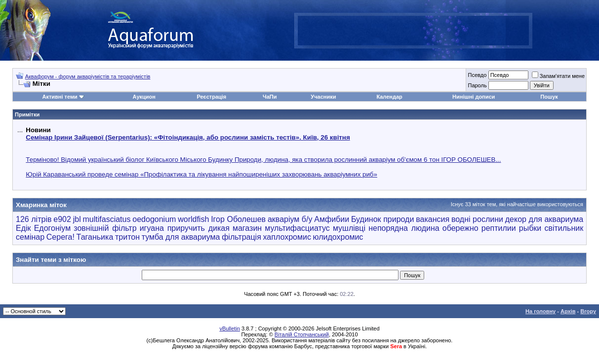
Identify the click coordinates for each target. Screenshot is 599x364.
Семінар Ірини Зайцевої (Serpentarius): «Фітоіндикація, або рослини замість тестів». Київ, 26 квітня (188, 137)
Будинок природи (382, 219)
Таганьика (95, 237)
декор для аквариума (544, 219)
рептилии (499, 228)
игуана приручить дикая (185, 228)
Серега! (60, 237)
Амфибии (332, 219)
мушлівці (349, 228)
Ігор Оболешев (238, 219)
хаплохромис (287, 237)
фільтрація (241, 237)
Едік (23, 228)
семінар (30, 237)
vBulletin (230, 328)
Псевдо (477, 75)
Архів (568, 311)
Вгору (588, 311)
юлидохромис (338, 237)
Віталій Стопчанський (302, 334)
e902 (62, 219)
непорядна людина (404, 228)
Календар (389, 97)
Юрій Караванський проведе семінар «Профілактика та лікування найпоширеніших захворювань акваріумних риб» (201, 174)
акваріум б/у (290, 219)
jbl (77, 219)
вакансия (433, 219)
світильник (564, 228)
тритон (127, 237)
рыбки (530, 228)
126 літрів (34, 219)
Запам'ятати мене (558, 76)
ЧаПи (270, 97)
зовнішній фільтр (105, 228)
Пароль (477, 85)
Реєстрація (211, 97)
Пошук (549, 97)
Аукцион (144, 97)
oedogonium (154, 219)
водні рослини (477, 219)
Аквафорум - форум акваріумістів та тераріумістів (88, 76)
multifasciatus (107, 219)
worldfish (193, 219)
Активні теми (60, 97)
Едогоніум (53, 228)
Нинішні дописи (474, 97)
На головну (540, 311)
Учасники (323, 97)
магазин (247, 228)
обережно (460, 228)
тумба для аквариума (181, 237)
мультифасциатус (297, 228)
